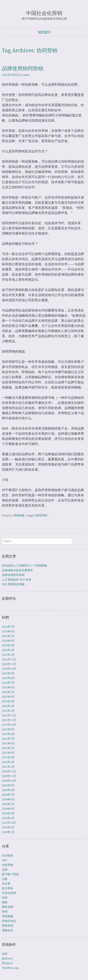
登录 (5, 954)
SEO (5, 860)
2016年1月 (8, 832)
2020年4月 (8, 809)
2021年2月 (8, 762)
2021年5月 (8, 748)
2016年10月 (9, 823)
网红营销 (8, 907)
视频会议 (8, 930)
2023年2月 (8, 650)
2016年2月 (8, 827)
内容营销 (8, 865)
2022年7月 (8, 683)
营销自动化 (9, 921)
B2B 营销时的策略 (13, 584)
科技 (5, 898)
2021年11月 (9, 720)
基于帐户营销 (10, 874)
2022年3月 (8, 701)
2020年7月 (8, 795)
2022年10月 (9, 669)
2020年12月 (9, 771)
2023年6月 (8, 631)
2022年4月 (8, 697)
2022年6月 (8, 687)
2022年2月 (8, 706)
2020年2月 (8, 818)
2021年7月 (8, 739)
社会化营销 (9, 893)
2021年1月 (8, 767)
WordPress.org (10, 968)
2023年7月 (8, 627)
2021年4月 (8, 753)
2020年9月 (8, 785)
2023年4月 (8, 641)
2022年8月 (8, 678)
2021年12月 (9, 715)
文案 (5, 879)
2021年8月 (8, 734)
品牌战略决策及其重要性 (17, 570)
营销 (5, 912)
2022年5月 (8, 692)
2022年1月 (8, 711)
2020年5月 (8, 804)
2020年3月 (8, 813)
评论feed (7, 963)
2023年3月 (8, 645)
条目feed (7, 959)
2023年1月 (8, 655)
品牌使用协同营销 (23, 68)
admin (26, 75)
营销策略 (19, 515)
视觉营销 (8, 926)
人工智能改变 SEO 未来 (17, 580)
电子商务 (8, 888)
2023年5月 (8, 636)
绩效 (5, 902)
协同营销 (41, 515)
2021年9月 (8, 729)
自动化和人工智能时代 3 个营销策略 (24, 566)
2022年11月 (9, 664)
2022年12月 (9, 659)
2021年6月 (8, 743)
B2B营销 (7, 856)
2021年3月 (8, 757)
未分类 (6, 884)
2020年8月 (8, 790)
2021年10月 (9, 725)
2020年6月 (8, 799)
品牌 (5, 870)
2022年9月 (8, 673)
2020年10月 (9, 781)
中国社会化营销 (44, 13)
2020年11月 (9, 776)
